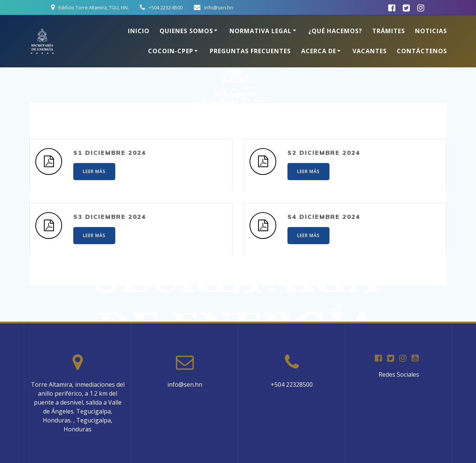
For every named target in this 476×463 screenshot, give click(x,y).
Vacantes (370, 51)
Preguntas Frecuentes (250, 51)
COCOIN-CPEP (171, 51)
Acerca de (319, 51)
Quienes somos (186, 31)
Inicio (139, 31)
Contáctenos (422, 51)
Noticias (431, 31)
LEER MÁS (94, 171)
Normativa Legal (260, 31)
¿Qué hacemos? (335, 31)
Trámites (389, 31)
